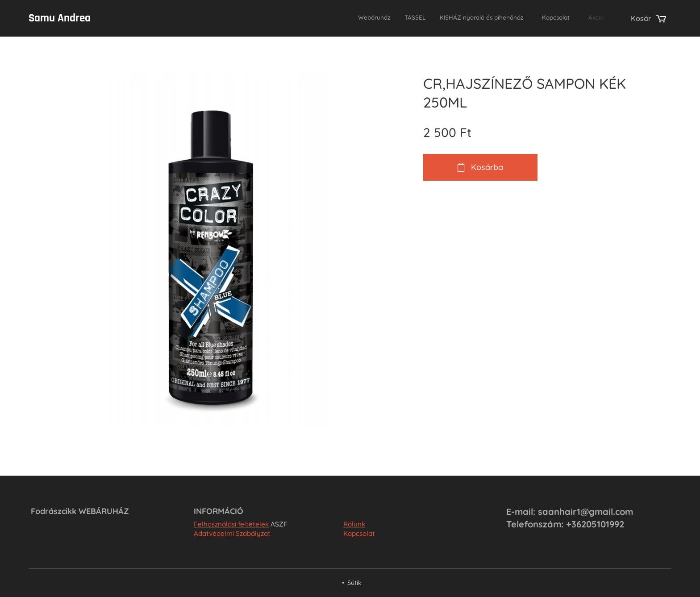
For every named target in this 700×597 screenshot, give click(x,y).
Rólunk (354, 524)
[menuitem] (540, 18)
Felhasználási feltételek (231, 524)
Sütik (354, 583)
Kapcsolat (359, 533)
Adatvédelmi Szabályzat (232, 533)
